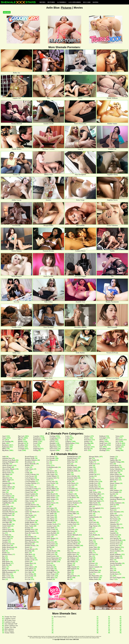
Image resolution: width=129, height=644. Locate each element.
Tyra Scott (113, 521)
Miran (69, 578)
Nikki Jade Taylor (95, 501)
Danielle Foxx (30, 530)
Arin (4, 517)
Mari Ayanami (72, 540)
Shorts (101, 440)
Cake (27, 471)
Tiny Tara (113, 517)
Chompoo (28, 503)
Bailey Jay (6, 549)
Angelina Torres (8, 501)
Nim (90, 506)
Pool (86, 445)
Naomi (91, 473)
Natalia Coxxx (94, 482)
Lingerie (68, 442)
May (69, 551)
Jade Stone (50, 515)
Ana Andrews (7, 496)
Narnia (91, 476)
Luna (69, 528)
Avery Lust (6, 538)
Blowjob (21, 443)
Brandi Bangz (30, 457)
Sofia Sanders (114, 490)
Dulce (27, 553)
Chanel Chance (30, 490)
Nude (67, 447)
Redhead (102, 436)
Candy (27, 473)
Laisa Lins (71, 485)
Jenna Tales (50, 535)
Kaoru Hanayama (53, 558)
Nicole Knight (94, 496)
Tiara (112, 510)
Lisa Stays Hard (73, 517)
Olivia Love (93, 524)
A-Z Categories (75, 2)
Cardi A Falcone (30, 474)
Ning (91, 510)
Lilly (69, 508)
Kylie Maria (71, 483)
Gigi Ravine (51, 473)
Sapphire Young (115, 462)
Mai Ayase (71, 531)
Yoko (112, 569)
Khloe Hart (71, 460)
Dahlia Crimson (30, 524)
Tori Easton (114, 519)
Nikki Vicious (93, 505)
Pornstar (87, 447)
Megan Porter (72, 553)
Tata (111, 506)
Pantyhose (88, 440)
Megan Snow (72, 554)
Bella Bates (6, 562)
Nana (91, 467)
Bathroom (6, 447)
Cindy (27, 510)
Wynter (112, 562)
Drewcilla (28, 551)
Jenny (49, 537)
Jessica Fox (50, 542)
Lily (69, 510)
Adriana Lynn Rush (9, 460)
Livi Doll (70, 519)
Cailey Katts (29, 469)
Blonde (20, 442)
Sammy (112, 457)
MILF (67, 445)
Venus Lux (113, 537)
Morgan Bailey (94, 457)
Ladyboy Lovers (10, 618)
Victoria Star (114, 546)
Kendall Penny (72, 458)
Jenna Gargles (51, 531)
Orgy (67, 450)
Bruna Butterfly (30, 464)
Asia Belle (6, 522)
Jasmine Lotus (51, 526)
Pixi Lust (92, 554)
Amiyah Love (7, 489)
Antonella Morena (8, 512)
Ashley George (7, 521)
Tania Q (113, 505)
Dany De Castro (30, 533)
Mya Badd (92, 460)
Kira (69, 473)
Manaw (70, 533)
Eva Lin (28, 579)
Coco (27, 519)
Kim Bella (71, 466)
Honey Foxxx (51, 503)
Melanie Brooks (73, 556)
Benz (4, 569)
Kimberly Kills (72, 471)
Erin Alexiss (29, 570)
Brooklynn (29, 462)
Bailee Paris (6, 546)
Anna (4, 505)
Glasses (52, 442)
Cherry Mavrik (30, 499)
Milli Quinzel (72, 569)
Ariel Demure (7, 515)
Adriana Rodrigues (9, 462)
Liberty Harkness (73, 503)
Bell (4, 558)
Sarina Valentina (115, 469)
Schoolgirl (103, 438)
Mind (69, 572)
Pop (90, 562)
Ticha (112, 514)
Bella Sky (5, 565)
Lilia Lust (71, 505)
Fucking (52, 436)
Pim (90, 551)
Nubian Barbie (94, 517)
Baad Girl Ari (7, 544)
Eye (48, 462)
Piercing (87, 443)
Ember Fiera (29, 558)
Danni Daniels (30, 531)
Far (48, 464)
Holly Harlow (51, 496)
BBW (4, 449)
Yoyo (112, 570)
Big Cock (21, 436)
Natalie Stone (93, 487)
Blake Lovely (7, 578)
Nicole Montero (94, 499)
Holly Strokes (51, 499)
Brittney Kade (30, 458)
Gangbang (53, 438)
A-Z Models (62, 2)
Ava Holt (5, 535)
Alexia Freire (7, 473)
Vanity (112, 531)
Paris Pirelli (93, 535)
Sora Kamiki (114, 492)
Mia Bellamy (72, 558)
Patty (91, 540)
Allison (5, 482)
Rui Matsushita (94, 576)
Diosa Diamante (30, 542)
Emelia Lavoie (30, 560)
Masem (70, 549)
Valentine (113, 526)
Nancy (91, 469)
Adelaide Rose (7, 458)
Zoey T (112, 579)
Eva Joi (28, 578)
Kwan (69, 482)
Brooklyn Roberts (31, 460)
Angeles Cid (6, 498)
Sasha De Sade (115, 471)
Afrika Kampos (7, 466)
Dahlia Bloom (30, 522)
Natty (91, 490)
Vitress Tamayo (115, 547)
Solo (101, 447)
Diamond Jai (29, 540)
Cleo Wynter (29, 515)
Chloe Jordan (30, 501)
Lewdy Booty (72, 498)
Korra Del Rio (72, 476)
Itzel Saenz (50, 508)
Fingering (36, 449)
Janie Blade (50, 521)
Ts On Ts (118, 443)
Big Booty (6, 450)
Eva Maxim (50, 457)
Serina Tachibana (116, 476)
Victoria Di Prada (116, 540)
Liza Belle (71, 521)
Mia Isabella (71, 560)
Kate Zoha (50, 569)
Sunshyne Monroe (116, 499)
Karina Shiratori (52, 560)
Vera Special (114, 538)
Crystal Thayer (30, 521)
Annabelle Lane (8, 508)
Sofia (112, 489)
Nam (91, 466)
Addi (4, 457)
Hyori (49, 505)
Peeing (86, 442)
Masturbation (70, 443)
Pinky (91, 553)
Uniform (118, 445)
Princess (92, 565)
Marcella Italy (72, 538)
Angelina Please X (8, 499)
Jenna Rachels (51, 533)
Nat (90, 478)
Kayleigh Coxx (51, 572)
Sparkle (112, 494)
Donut (27, 547)
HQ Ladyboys (9, 629)
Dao (26, 535)
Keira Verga (51, 574)
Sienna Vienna (115, 483)
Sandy (112, 458)
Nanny (91, 471)
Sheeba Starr (114, 480)
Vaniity (112, 530)
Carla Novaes (30, 476)
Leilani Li (71, 494)
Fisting (36, 450)
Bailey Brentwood (8, 547)
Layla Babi (71, 489)
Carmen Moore (30, 480)
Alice (4, 476)
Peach (91, 542)
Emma (27, 562)
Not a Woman (9, 631)
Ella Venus (29, 556)
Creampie (21, 449)
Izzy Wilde (50, 514)
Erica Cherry (29, 567)
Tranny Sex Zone (10, 617)
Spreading (103, 449)
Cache (27, 467)
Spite (112, 496)
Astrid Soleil (6, 526)
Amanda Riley (7, 483)
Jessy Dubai (51, 546)
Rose (91, 574)
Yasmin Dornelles (116, 563)
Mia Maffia (71, 562)
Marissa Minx (72, 547)
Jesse (48, 540)
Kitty (69, 474)
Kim (69, 464)
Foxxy (49, 466)
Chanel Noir (29, 492)
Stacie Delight (114, 498)
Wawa (112, 553)
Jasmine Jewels (52, 524)
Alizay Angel (6, 480)
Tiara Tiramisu (115, 512)
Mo (68, 579)
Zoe (111, 576)
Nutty (91, 521)
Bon (4, 579)
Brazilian (21, 445)
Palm (91, 528)
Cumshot (36, 436)
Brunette (21, 447)
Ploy (90, 556)
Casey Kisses (29, 487)
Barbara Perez (7, 554)
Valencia (113, 522)
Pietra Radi (93, 549)
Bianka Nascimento (9, 570)
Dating (96, 2)
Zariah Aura (114, 574)
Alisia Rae (6, 478)
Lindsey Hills (72, 514)
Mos (90, 458)
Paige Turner (93, 526)
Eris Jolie (28, 572)
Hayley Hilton (51, 489)
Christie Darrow (30, 505)
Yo (111, 567)
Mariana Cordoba (73, 546)
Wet (117, 449)
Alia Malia (6, 474)
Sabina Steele (93, 579)
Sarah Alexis (114, 466)
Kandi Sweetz (51, 556)
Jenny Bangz (51, 538)
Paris (91, 533)
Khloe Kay (71, 462)
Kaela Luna (50, 553)
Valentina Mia (115, 524)
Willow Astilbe (115, 558)
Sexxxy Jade (114, 478)
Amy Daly (6, 494)
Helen (49, 492)
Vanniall (113, 533)
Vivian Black (114, 549)
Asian (4, 438)
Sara (111, 464)
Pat (90, 537)
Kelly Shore (50, 578)
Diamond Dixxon (31, 538)
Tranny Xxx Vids (10, 627)
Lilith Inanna (72, 506)
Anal (4, 436)
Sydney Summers (116, 503)
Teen (117, 438)
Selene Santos (114, 474)
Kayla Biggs (51, 570)
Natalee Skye (93, 480)
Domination (37, 440)
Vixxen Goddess (115, 551)
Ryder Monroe (94, 578)
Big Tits (21, 438)
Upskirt (118, 447)
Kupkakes (71, 480)
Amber (5, 485)
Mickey (70, 563)
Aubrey (5, 528)
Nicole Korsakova (95, 498)
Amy (4, 492)
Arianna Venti (7, 514)
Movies (42, 2)
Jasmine (49, 522)
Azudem (5, 542)
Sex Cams (87, 2)
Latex (67, 436)
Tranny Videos (9, 633)
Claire (27, 514)
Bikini (20, 440)
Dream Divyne (30, 549)
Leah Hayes (71, 490)
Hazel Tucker (51, 490)
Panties (87, 438)
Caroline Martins (31, 483)
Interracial (53, 449)
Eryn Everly (29, 576)
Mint (69, 574)
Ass (3, 440)
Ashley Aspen (7, 519)
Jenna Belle (50, 528)
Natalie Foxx (93, 483)
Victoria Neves (115, 544)
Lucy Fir (70, 526)
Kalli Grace (50, 554)
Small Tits (103, 445)
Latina (68, 438)
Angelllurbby (7, 503)
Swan (112, 501)
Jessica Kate (51, 544)
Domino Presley (30, 546)
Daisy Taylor (29, 526)
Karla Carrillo (51, 562)
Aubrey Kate (7, 530)
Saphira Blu (114, 460)
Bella (4, 560)
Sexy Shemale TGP (11, 624)
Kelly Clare (50, 576)
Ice (48, 506)
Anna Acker (6, 506)
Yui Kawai (113, 572)
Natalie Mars (93, 485)
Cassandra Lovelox (31, 489)
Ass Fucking (6, 442)
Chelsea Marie (30, 496)
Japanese (53, 450)
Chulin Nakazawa (31, 506)
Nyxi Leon (92, 522)
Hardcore (53, 445)
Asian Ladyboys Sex (11, 626)
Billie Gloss (6, 574)
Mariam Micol (72, 544)
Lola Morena (72, 522)
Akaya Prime (7, 467)
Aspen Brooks (7, 524)
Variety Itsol (114, 535)
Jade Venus (50, 517)
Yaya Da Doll (114, 565)
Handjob (53, 443)
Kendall (49, 579)
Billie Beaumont (8, 572)
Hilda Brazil (51, 494)
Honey (49, 501)
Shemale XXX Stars (66, 639)
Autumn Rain (7, 531)
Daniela (28, 528)
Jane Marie (50, 519)
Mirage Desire (72, 576)
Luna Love (71, 530)
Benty (4, 567)
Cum (20, 450)
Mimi (69, 570)
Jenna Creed (51, 530)
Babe (4, 443)
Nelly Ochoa (93, 492)
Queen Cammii (94, 567)
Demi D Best (29, 537)
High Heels (53, 447)
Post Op (87, 449)
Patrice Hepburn (95, 538)
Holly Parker (51, 498)
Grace (49, 480)
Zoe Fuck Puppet (116, 578)
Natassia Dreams (95, 489)
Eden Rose (29, 554)
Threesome (119, 440)
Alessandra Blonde (8, 469)
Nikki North (93, 503)
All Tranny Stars (10, 620)
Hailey (49, 485)
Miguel (70, 565)
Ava (4, 533)
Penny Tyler (93, 547)
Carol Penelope (30, 482)
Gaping (52, 440)
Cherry (27, 498)
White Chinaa (115, 556)
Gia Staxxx (50, 471)
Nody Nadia (93, 512)
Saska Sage (114, 473)
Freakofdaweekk (52, 467)
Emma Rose (29, 563)
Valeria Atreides (115, 528)
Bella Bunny (6, 563)
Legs (67, 440)
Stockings (103, 450)
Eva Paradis (51, 458)
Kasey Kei (50, 567)
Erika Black (29, 569)
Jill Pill (49, 547)
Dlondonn (28, 544)
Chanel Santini (30, 494)
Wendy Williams (115, 554)
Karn (48, 563)
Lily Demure (72, 512)
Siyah (112, 485)
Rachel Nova (93, 572)
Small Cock (103, 443)
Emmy (27, 565)
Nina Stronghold (94, 508)
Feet (35, 445)
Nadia (91, 462)
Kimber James (72, 467)
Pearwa (91, 546)
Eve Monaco (51, 460)
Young (118, 450)
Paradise (92, 531)
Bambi (4, 553)
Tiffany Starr (114, 515)
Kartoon (49, 565)
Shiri (112, 482)
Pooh (91, 560)
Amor (4, 490)
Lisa (69, 515)
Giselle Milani (51, 476)
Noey (91, 514)
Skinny (102, 442)
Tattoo (118, 436)
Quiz (91, 569)
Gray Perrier (51, 483)
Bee (3, 556)
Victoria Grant (115, 542)
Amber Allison (7, 487)
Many (69, 537)
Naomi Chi (93, 474)
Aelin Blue (6, 464)
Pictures (51, 2)
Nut (90, 519)
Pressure (92, 563)
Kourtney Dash (72, 478)
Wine (112, 560)
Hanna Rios (50, 487)
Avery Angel (6, 537)
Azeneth (5, 540)
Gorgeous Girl (51, 478)
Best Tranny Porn (60, 617)
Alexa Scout (6, 471)
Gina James (50, 474)
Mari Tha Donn (73, 542)
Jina (48, 549)
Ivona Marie (51, 510)
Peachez (92, 544)
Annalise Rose (7, 510)
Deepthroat (37, 438)
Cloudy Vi (28, 517)
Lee (69, 492)
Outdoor (87, 436)
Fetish (35, 447)
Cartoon (28, 485)
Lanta (69, 487)
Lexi (69, 499)
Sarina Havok (114, 467)
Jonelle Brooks (51, 551)
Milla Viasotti (72, 567)
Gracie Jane (51, 482)
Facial (35, 443)
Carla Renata (30, 478)
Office (67, 449)
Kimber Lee (71, 469)
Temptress (113, 508)
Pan (90, 530)
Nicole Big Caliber (95, 494)
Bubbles (28, 466)
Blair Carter (6, 576)
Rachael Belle (93, 570)
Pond (91, 558)
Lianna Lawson (72, 501)
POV (86, 450)
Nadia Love (93, 464)
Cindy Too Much (31, 512)
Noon (91, 515)
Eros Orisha (29, 574)
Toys (117, 442)
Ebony (35, 442)
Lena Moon (71, 496)
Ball (4, 551)
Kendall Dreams (73, 457)
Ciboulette (28, 508)
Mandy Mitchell (73, 535)
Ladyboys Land (10, 622)
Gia (48, 469)
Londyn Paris (72, 524)
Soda (112, 487)
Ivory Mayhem (52, 512)
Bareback (5, 445)
